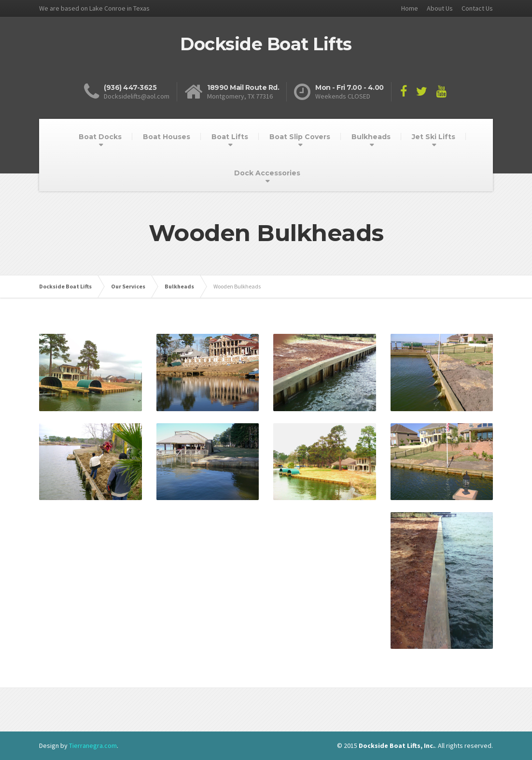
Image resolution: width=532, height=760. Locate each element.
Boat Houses (167, 137)
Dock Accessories (267, 173)
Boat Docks (100, 137)
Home (410, 8)
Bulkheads (371, 137)
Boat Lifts (230, 137)
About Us (440, 8)
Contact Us (477, 8)
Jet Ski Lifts (434, 137)
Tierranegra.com (93, 746)
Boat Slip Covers (300, 137)
